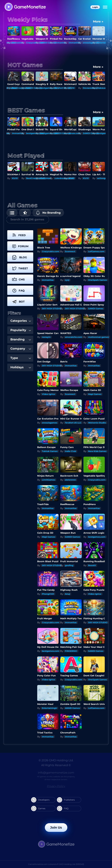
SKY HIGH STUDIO (51, 309)
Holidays (21, 367)
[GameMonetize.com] (25, 7)
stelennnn (70, 480)
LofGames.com (96, 251)
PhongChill (48, 594)
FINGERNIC (71, 651)
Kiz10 (72, 88)
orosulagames (91, 43)
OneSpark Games (97, 280)
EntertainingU (49, 708)
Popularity (21, 330)
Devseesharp (90, 88)
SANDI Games (48, 43)
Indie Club (70, 451)
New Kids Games (97, 451)
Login (95, 7)
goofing (69, 565)
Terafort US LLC (63, 88)
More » (98, 21)
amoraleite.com (74, 337)
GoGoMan (46, 178)
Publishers (66, 800)
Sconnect (70, 251)
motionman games (98, 337)
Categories (21, 321)
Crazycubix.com (51, 251)
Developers (40, 800)
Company (21, 349)
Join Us (56, 828)
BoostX (92, 565)
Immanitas (18, 43)
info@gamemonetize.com (56, 773)
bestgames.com (97, 537)
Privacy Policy (56, 786)
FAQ (63, 808)
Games (38, 808)
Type (21, 358)
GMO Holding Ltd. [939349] (71, 864)
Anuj (67, 594)
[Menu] (105, 7)
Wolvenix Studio (97, 423)
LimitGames (48, 480)
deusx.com (75, 133)
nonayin (46, 337)
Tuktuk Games (50, 451)
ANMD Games (72, 708)
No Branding (48, 213)
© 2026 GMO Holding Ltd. (56, 760)
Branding (21, 339)
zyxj (67, 280)
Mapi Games (95, 394)
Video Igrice (48, 394)
